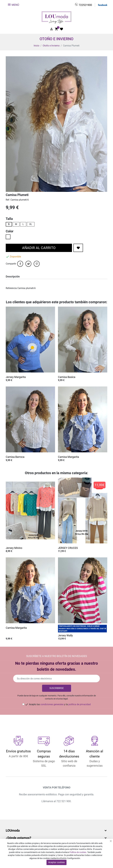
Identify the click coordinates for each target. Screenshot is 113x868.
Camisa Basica (67, 377)
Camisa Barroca (15, 457)
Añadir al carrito (39, 248)
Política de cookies (78, 852)
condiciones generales (52, 704)
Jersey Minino (14, 548)
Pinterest (37, 264)
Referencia (11, 288)
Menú (13, 5)
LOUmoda (13, 831)
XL (31, 224)
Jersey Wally (65, 635)
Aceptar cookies (56, 862)
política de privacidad (80, 704)
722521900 (85, 5)
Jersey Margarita (16, 377)
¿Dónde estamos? (18, 838)
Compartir (20, 264)
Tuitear (28, 264)
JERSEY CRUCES (68, 548)
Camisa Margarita (68, 457)
